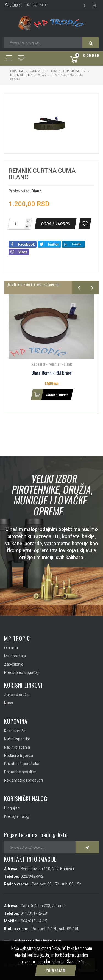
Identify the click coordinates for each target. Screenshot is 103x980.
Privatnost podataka (22, 764)
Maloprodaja (15, 656)
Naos (9, 703)
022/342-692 (32, 876)
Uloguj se (13, 5)
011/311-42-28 (34, 913)
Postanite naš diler (20, 772)
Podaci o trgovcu (19, 755)
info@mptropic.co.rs (31, 949)
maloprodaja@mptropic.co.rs (38, 941)
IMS (70, 970)
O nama (11, 648)
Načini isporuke (17, 739)
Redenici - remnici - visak (28, 75)
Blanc (36, 191)
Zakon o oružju (17, 695)
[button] (81, 103)
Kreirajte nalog (37, 5)
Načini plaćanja (17, 747)
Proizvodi (37, 71)
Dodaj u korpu (49, 395)
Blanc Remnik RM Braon (52, 373)
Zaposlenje (14, 664)
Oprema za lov (74, 71)
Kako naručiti (15, 731)
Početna (17, 71)
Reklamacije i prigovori (23, 780)
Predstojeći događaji (22, 672)
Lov (54, 71)
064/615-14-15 (34, 921)
